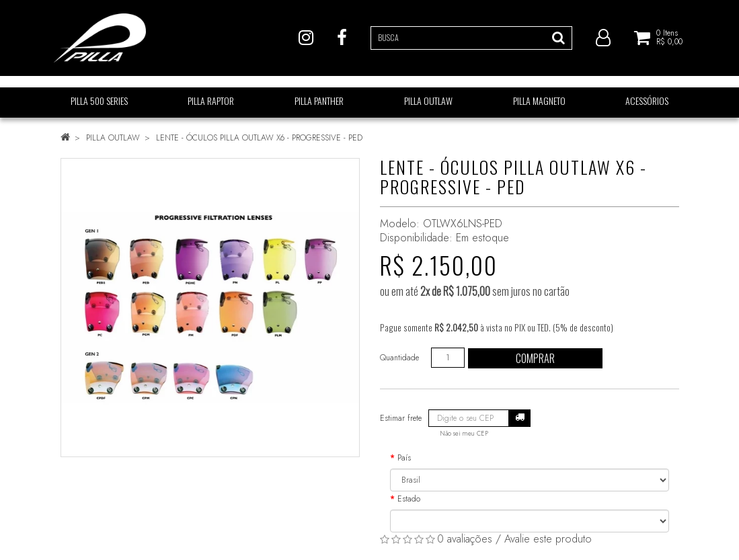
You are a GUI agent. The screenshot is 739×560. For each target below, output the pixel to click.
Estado (409, 499)
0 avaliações (465, 539)
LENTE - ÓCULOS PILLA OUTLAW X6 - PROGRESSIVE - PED (259, 138)
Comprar (535, 358)
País (404, 458)
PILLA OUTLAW (113, 138)
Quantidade (399, 358)
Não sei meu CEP (464, 434)
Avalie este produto (548, 539)
